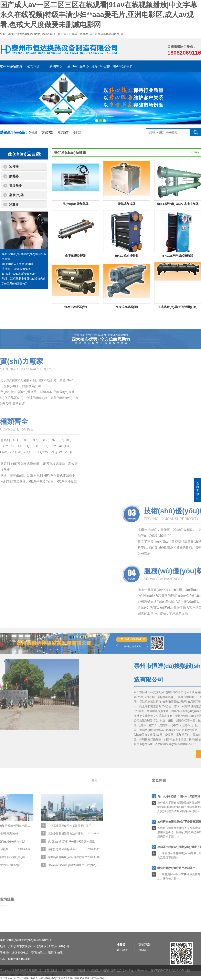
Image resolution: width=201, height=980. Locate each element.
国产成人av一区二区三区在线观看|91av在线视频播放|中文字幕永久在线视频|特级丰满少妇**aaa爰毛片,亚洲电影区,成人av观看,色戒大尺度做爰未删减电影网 (99, 15)
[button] (97, 121)
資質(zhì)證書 (100, 66)
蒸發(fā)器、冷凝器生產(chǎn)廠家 (50, 977)
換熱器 (14, 176)
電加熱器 (16, 186)
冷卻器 (77, 132)
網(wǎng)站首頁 (11, 66)
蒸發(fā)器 (48, 132)
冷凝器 (33, 132)
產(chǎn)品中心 (78, 66)
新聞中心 (56, 66)
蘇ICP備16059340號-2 (164, 977)
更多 (12, 781)
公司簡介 (34, 66)
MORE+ (195, 153)
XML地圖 (184, 977)
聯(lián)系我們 (123, 66)
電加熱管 (63, 132)
